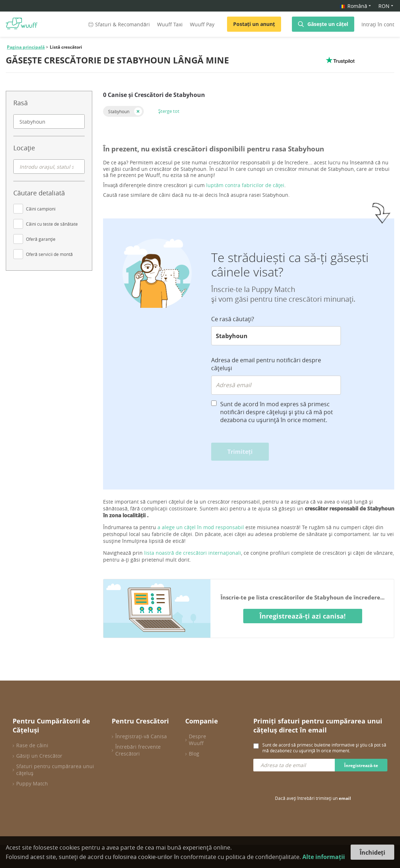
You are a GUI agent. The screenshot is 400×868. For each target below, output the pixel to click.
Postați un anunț (254, 24)
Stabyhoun (119, 111)
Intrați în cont (378, 24)
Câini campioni (41, 209)
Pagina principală (26, 47)
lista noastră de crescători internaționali (193, 553)
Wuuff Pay (202, 24)
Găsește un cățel (328, 24)
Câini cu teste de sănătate (52, 224)
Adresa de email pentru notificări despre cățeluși (266, 364)
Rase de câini (32, 745)
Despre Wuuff (197, 740)
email (345, 798)
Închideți (372, 852)
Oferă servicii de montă (49, 254)
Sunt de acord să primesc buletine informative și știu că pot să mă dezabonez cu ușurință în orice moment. (324, 748)
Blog (194, 754)
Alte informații (324, 857)
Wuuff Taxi (170, 24)
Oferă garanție (41, 239)
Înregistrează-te (361, 765)
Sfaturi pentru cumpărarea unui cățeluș (55, 770)
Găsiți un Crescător (39, 756)
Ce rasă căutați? (233, 319)
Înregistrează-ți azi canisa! (303, 616)
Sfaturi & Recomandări (118, 24)
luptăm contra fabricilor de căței (245, 185)
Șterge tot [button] (169, 111)
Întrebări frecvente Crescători (138, 750)
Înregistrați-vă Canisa (141, 736)
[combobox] (49, 121)
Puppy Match (32, 783)
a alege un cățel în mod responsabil (201, 527)
